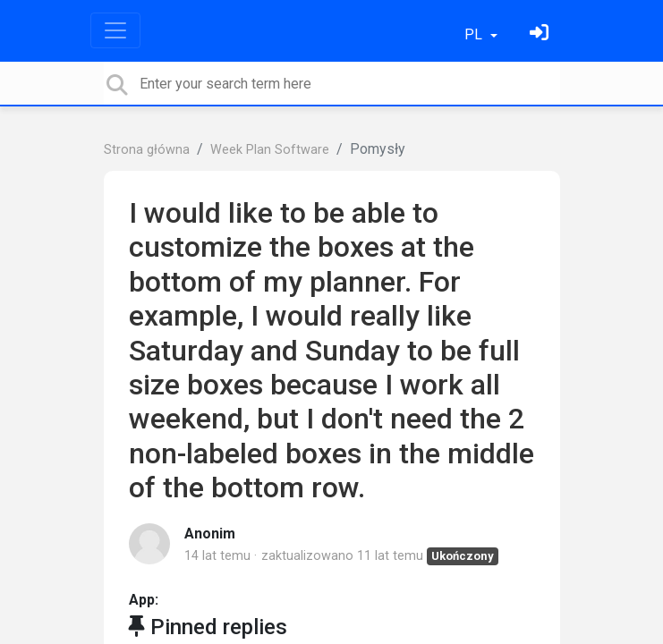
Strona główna (147, 150)
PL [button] (475, 34)
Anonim (210, 534)
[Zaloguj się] (541, 34)
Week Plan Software (270, 150)
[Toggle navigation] (115, 30)
